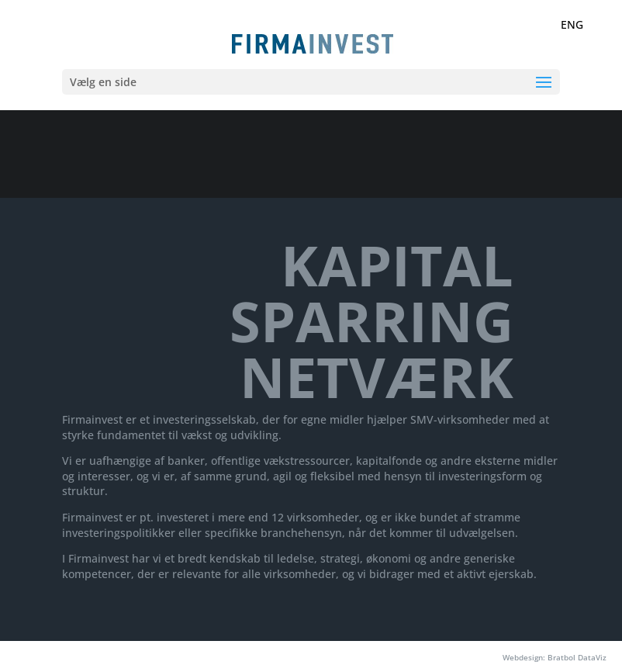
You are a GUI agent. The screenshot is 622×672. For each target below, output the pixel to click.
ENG (572, 24)
